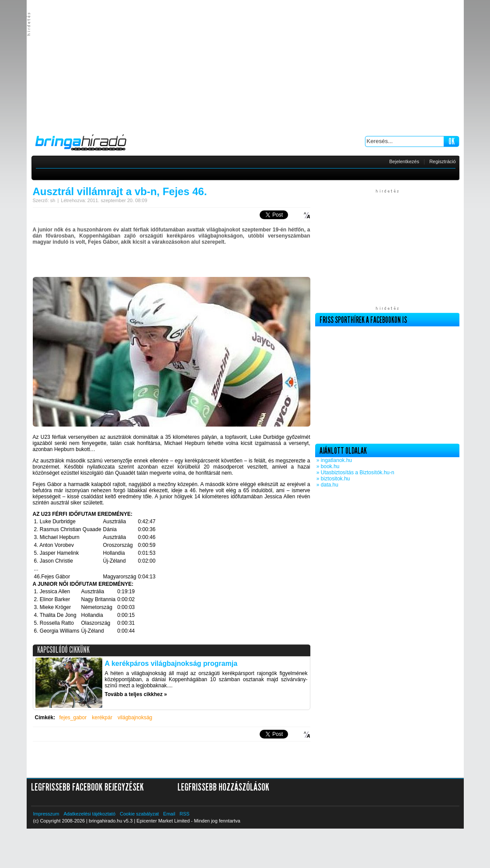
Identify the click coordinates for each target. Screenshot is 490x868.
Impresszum (46, 814)
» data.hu (327, 485)
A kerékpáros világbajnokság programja (171, 663)
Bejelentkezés (405, 161)
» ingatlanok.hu (334, 460)
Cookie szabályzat (139, 814)
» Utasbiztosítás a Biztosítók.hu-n (355, 472)
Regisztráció (443, 161)
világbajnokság (135, 717)
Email (169, 814)
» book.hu (327, 466)
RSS (185, 814)
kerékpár (102, 717)
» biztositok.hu (333, 479)
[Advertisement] (245, 66)
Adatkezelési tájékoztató (89, 814)
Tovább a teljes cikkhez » (136, 694)
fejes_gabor (73, 717)
